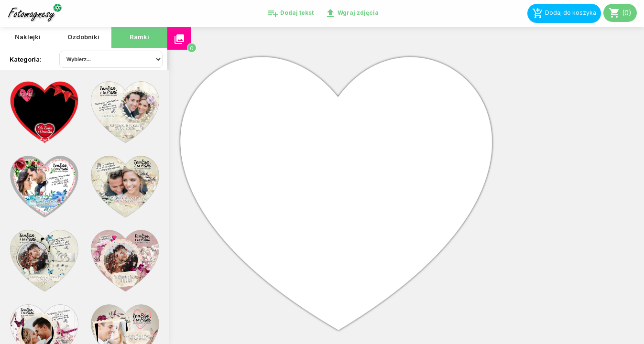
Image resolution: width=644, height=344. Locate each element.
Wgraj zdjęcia (352, 13)
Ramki (139, 37)
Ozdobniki (83, 37)
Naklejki (28, 37)
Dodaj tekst (290, 13)
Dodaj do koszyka (564, 13)
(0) (620, 13)
